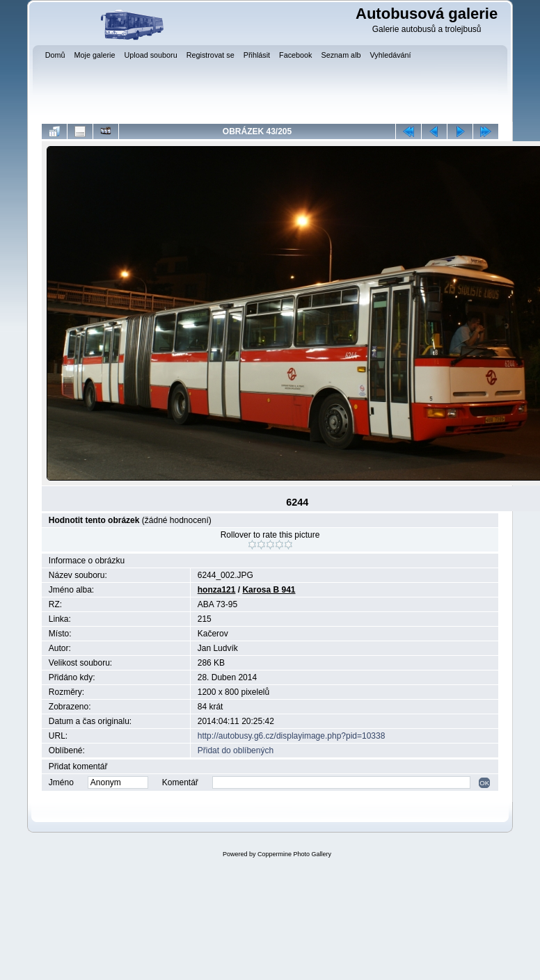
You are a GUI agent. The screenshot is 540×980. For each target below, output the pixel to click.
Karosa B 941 (269, 590)
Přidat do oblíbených (236, 750)
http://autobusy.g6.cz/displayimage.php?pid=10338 (292, 736)
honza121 (217, 590)
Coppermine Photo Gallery (294, 854)
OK (484, 783)
